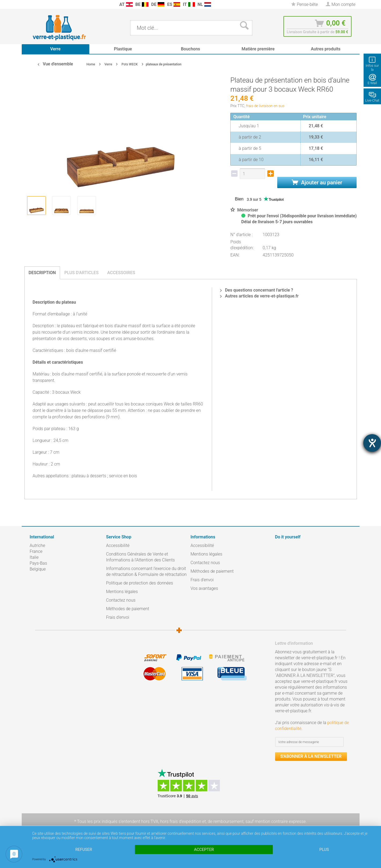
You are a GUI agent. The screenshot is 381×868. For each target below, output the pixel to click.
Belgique (38, 569)
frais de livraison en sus (265, 106)
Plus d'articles (82, 273)
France (36, 551)
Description (42, 273)
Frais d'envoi (118, 617)
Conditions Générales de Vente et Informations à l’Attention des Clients (141, 557)
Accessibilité (118, 545)
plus (324, 850)
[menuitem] (32, 4)
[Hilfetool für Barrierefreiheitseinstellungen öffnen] (372, 443)
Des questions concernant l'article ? (257, 290)
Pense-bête (304, 4)
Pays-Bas (38, 563)
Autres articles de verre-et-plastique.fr (259, 296)
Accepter (204, 850)
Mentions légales (122, 592)
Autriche (38, 545)
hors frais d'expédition (181, 822)
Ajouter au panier (317, 182)
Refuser (84, 850)
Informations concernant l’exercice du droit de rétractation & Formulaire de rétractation (147, 571)
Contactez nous (121, 600)
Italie (34, 557)
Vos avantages (204, 588)
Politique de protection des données (140, 583)
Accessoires (121, 273)
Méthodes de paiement (128, 609)
